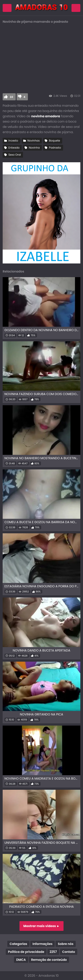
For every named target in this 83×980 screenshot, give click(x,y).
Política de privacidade (26, 952)
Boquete (54, 141)
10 (11, 97)
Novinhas (34, 141)
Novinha (34, 148)
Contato (69, 952)
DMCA (21, 960)
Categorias (18, 944)
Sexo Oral (15, 155)
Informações (42, 944)
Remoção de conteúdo (49, 960)
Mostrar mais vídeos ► (42, 926)
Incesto (13, 141)
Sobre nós (66, 944)
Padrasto (55, 148)
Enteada (14, 148)
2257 (53, 952)
